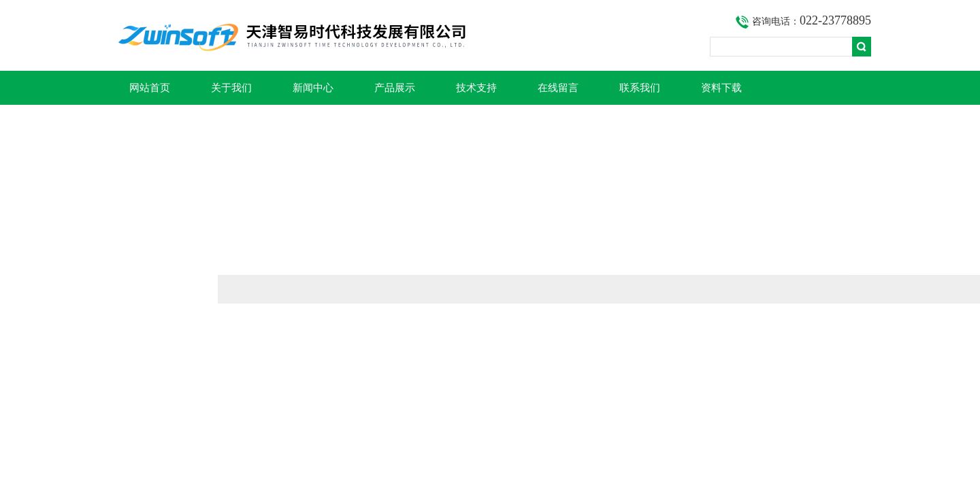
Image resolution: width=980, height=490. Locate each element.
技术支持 (476, 88)
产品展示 (395, 88)
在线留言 (558, 88)
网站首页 (150, 88)
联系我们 (640, 88)
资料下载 (721, 88)
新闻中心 (313, 88)
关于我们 (231, 88)
